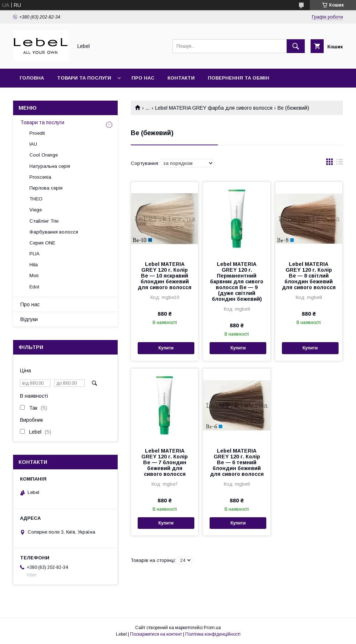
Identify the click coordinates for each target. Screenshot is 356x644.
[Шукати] (296, 46)
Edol (34, 287)
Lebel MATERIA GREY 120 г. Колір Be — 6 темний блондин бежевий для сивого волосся (237, 462)
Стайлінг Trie (44, 221)
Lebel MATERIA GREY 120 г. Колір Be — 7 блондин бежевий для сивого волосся (165, 462)
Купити (166, 348)
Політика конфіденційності (213, 634)
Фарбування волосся (54, 232)
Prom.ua (212, 628)
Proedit (37, 133)
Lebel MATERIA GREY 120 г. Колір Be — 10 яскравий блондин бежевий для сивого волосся (165, 276)
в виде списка (340, 163)
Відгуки (29, 319)
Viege (36, 210)
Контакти (181, 78)
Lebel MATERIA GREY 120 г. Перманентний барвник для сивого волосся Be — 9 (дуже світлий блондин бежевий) (237, 282)
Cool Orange (44, 155)
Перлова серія (46, 188)
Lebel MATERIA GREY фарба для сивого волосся (214, 108)
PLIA (35, 254)
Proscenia (40, 177)
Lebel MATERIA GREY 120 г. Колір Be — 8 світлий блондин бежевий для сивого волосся (309, 276)
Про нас (143, 78)
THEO (36, 199)
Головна (32, 78)
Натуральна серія (50, 166)
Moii (34, 276)
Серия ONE (42, 243)
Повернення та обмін (238, 78)
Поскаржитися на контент (156, 634)
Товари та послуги (84, 78)
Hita (34, 265)
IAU (33, 144)
